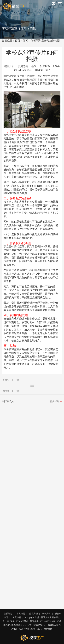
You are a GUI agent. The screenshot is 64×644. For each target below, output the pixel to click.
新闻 (26, 41)
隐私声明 (34, 614)
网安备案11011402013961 (43, 621)
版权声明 (46, 614)
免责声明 (17, 617)
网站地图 (48, 629)
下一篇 (15, 392)
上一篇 (15, 381)
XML (39, 629)
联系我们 (8, 614)
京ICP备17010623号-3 (17, 621)
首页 (17, 41)
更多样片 (55, 402)
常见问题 (21, 614)
